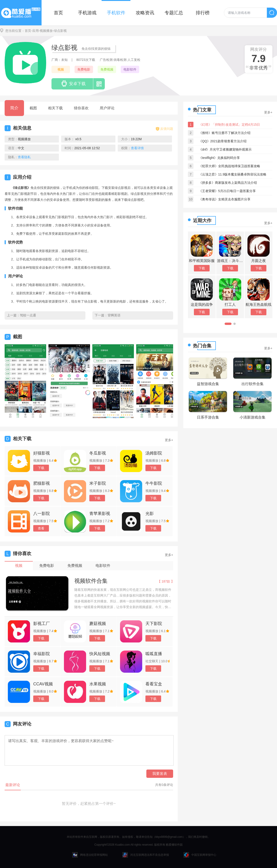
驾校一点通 (28, 315)
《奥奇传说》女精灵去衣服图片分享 (225, 199)
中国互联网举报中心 (200, 855)
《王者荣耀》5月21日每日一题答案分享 (227, 191)
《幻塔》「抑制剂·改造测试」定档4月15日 (229, 125)
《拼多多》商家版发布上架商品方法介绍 (228, 183)
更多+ (169, 440)
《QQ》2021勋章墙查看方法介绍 (223, 141)
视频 (61, 69)
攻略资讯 (145, 13)
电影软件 (130, 69)
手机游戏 (87, 13)
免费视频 (107, 69)
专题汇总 (174, 13)
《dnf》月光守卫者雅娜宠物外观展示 (225, 149)
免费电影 (84, 69)
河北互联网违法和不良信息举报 (146, 855)
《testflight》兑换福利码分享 (219, 158)
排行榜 (203, 13)
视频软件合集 (91, 581)
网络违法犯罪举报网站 (90, 855)
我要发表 (160, 774)
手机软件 (116, 13)
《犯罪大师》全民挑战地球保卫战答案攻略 (229, 166)
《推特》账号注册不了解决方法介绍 (225, 133)
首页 (58, 13)
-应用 (35, 31)
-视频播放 (46, 31)
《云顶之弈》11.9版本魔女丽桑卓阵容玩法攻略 (233, 174)
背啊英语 (114, 315)
